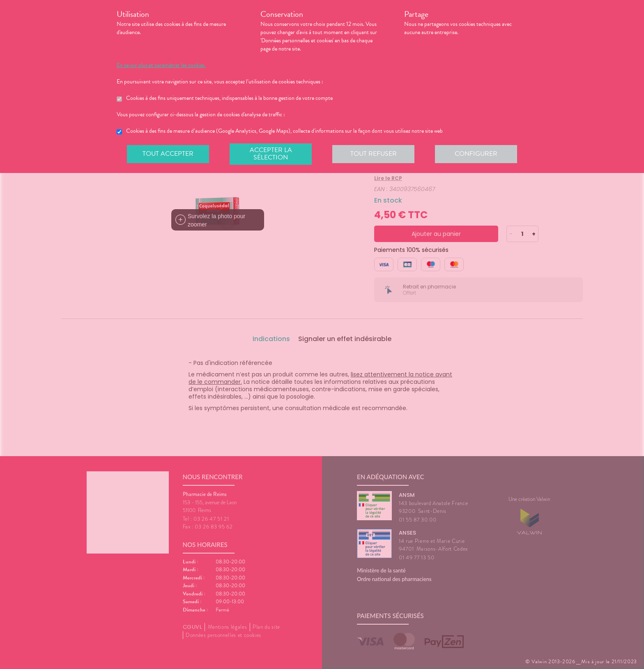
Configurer (476, 154)
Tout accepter (168, 154)
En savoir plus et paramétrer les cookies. (161, 65)
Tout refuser (374, 154)
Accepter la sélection (271, 154)
